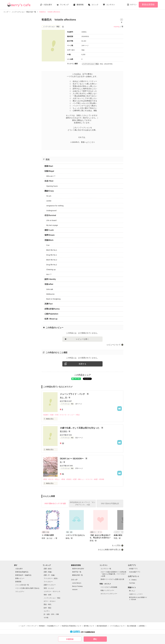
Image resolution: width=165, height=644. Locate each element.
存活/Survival (50, 215)
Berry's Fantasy (77, 586)
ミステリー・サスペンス (52, 591)
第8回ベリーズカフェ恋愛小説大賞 (112, 579)
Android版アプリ (135, 572)
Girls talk (50, 289)
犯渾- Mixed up (51, 319)
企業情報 (142, 626)
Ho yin (49, 196)
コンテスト (111, 5)
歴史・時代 (47, 604)
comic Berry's (77, 583)
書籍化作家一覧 (77, 575)
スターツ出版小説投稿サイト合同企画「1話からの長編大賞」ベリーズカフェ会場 (113, 574)
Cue (48, 245)
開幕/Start (49, 166)
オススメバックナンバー (109, 594)
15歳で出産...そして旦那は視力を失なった (80, 428)
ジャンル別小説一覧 (22, 585)
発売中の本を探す (78, 569)
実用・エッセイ (49, 588)
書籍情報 (80, 5)
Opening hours (52, 186)
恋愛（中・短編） (50, 575)
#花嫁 (52, 415)
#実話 (78, 415)
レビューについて (114, 345)
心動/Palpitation (51, 314)
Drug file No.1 (52, 255)
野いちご (132, 591)
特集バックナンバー (107, 590)
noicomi (75, 589)
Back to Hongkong (53, 299)
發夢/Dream (49, 235)
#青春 (63, 479)
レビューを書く (82, 339)
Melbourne (50, 294)
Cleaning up (51, 269)
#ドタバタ (63, 415)
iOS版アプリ (133, 569)
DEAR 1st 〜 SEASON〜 (72, 459)
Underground (51, 210)
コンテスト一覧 (106, 569)
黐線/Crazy (49, 191)
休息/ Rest (49, 181)
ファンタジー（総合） (51, 578)
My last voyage (52, 225)
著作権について (89, 626)
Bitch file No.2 (52, 260)
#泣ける (51, 479)
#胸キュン (81, 479)
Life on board (51, 220)
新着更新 (18, 582)
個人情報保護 (132, 626)
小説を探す (48, 5)
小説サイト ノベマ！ (136, 594)
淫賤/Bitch (49, 240)
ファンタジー (48, 582)
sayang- (117, 26)
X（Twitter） (133, 580)
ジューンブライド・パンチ (73, 394)
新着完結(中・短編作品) (23, 575)
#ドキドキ (89, 479)
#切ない (57, 479)
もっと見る (116, 545)
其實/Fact (48, 304)
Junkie (49, 201)
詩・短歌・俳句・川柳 (51, 614)
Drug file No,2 (52, 265)
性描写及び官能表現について (72, 626)
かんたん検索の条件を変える (109, 550)
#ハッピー (71, 415)
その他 (46, 618)
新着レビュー (20, 578)
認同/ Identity (50, 279)
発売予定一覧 (77, 572)
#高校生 (69, 479)
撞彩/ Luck (49, 230)
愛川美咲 (63, 431)
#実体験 (101, 479)
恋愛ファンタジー (50, 585)
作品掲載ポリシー (53, 626)
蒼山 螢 (63, 397)
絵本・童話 (47, 608)
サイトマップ (32, 626)
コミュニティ (20, 591)
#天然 (57, 415)
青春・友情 (47, 595)
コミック (95, 5)
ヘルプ (23, 626)
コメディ (47, 611)
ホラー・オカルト (50, 601)
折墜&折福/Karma (52, 309)
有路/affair (49, 284)
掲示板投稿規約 (102, 626)
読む (95, 639)
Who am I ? (51, 176)
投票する (82, 364)
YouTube (132, 583)
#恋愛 (75, 479)
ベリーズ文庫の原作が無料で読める (27, 588)
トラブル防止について (117, 626)
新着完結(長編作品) (22, 572)
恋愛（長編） (48, 572)
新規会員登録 (148, 5)
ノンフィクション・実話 (52, 598)
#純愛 (96, 479)
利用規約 (42, 626)
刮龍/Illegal (49, 171)
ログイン (133, 5)
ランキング (64, 5)
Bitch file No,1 (52, 250)
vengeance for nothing (55, 206)
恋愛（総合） (48, 569)
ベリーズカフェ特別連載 (109, 587)
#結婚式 (46, 415)
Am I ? (49, 274)
